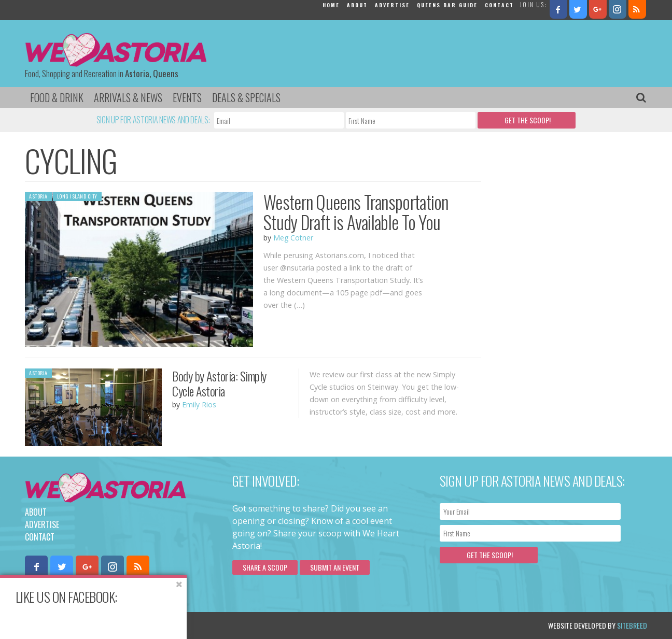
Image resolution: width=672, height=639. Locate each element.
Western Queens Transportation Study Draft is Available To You (356, 212)
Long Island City (77, 196)
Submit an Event (335, 567)
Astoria (38, 196)
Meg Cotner (293, 238)
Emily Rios (199, 404)
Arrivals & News (128, 97)
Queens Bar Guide (447, 5)
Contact (499, 5)
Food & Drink (57, 97)
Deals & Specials (246, 97)
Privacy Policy (130, 625)
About (357, 5)
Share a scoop (265, 567)
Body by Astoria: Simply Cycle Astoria (219, 383)
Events (187, 97)
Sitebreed (632, 625)
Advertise (392, 5)
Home (331, 5)
